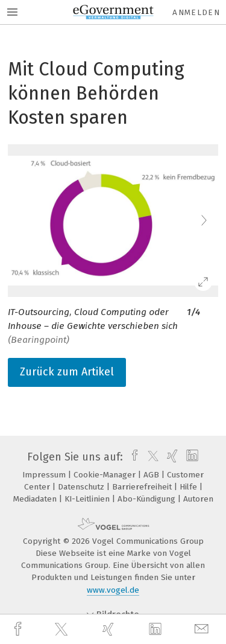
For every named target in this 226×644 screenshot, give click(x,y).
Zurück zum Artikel (67, 372)
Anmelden (196, 12)
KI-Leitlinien (88, 499)
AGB (152, 475)
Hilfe (190, 487)
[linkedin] (157, 630)
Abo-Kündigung (148, 499)
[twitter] (63, 630)
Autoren (198, 499)
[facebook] (19, 629)
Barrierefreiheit (143, 487)
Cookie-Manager (106, 475)
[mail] (203, 629)
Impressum (45, 475)
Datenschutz (82, 487)
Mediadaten (36, 499)
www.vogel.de (113, 590)
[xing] (110, 629)
